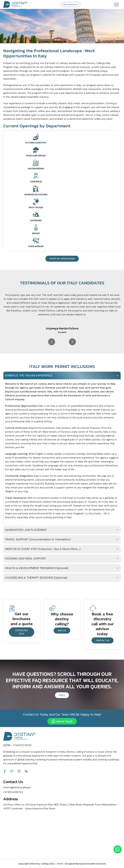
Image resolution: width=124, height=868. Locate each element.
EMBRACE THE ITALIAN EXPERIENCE (62, 375)
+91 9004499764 (13, 792)
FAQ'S (62, 695)
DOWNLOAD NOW (22, 632)
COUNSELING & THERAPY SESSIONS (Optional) (62, 578)
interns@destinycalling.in (17, 787)
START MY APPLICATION (62, 259)
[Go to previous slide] (52, 342)
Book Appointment (71, 4)
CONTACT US (103, 640)
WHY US (62, 631)
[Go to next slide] (72, 342)
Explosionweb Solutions (93, 864)
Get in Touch (62, 721)
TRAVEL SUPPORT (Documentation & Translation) (62, 539)
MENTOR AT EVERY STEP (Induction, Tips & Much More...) (62, 549)
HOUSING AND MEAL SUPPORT (62, 559)
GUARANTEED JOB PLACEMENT (62, 530)
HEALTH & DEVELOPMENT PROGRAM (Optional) (62, 568)
